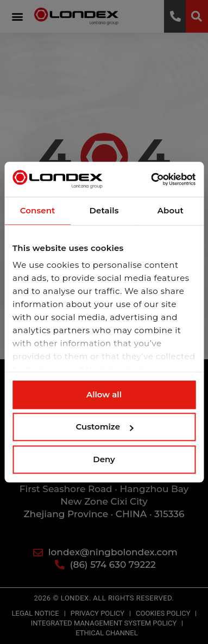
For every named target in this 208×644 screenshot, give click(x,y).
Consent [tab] (38, 210)
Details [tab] (104, 210)
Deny (104, 459)
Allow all (104, 394)
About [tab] (171, 210)
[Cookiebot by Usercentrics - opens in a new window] (149, 179)
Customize (104, 427)
